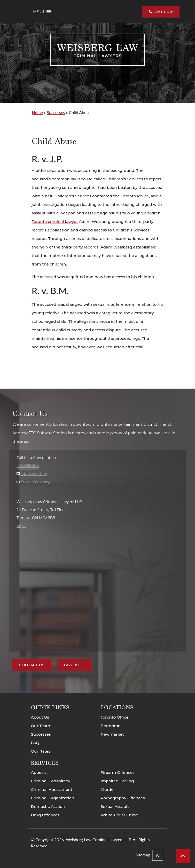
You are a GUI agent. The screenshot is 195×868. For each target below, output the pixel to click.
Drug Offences (45, 815)
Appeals (39, 772)
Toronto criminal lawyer (55, 222)
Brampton (111, 726)
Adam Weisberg (35, 481)
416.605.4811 (28, 466)
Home (38, 112)
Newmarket (112, 734)
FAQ (35, 743)
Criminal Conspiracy (51, 781)
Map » (21, 526)
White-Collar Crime (120, 815)
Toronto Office (115, 717)
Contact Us (32, 665)
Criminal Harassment (52, 789)
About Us (40, 717)
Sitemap (143, 855)
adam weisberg (34, 474)
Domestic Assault (48, 806)
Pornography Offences (123, 798)
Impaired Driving (117, 781)
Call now (161, 12)
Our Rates (41, 751)
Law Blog (74, 665)
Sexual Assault (115, 806)
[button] (39, 12)
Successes (56, 112)
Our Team (41, 726)
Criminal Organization (53, 798)
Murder (108, 789)
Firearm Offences (118, 772)
